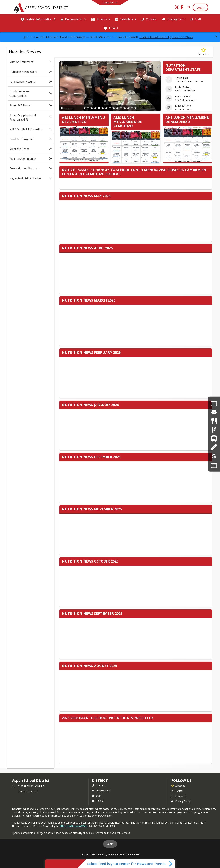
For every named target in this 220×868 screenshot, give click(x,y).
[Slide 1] (85, 108)
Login (110, 844)
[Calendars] (214, 465)
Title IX (98, 801)
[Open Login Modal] (200, 7)
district (100, 781)
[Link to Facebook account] (182, 8)
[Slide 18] (132, 108)
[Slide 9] (107, 108)
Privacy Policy (181, 801)
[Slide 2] (88, 108)
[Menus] (214, 421)
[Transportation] (214, 438)
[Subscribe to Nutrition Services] (203, 52)
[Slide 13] (118, 108)
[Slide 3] (91, 108)
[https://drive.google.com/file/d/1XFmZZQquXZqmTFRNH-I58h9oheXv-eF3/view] (214, 403)
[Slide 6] (99, 108)
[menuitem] (38, 19)
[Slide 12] (115, 108)
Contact (98, 785)
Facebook (179, 796)
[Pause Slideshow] (62, 108)
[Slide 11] (113, 108)
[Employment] (214, 412)
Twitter (177, 791)
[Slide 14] (121, 108)
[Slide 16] (126, 108)
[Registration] (214, 447)
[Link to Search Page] (188, 7)
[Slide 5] (96, 108)
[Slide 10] (110, 108)
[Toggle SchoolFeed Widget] (171, 864)
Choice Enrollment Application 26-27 (166, 37)
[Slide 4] (93, 108)
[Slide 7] (102, 108)
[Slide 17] (129, 108)
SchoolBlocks (115, 854)
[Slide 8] (104, 108)
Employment (101, 790)
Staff (97, 796)
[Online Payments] (214, 456)
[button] (216, 36)
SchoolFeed (133, 854)
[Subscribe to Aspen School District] (178, 786)
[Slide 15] (124, 108)
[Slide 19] (135, 108)
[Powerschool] (214, 430)
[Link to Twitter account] (177, 8)
